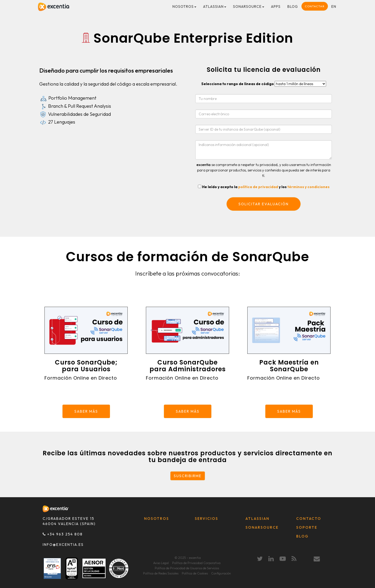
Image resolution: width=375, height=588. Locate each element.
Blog (293, 7)
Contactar (315, 6)
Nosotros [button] (184, 7)
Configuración (221, 573)
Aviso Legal (161, 563)
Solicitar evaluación (264, 204)
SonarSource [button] (249, 7)
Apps (276, 7)
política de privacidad (258, 187)
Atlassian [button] (215, 7)
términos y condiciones (308, 187)
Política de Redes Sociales (161, 573)
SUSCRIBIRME (188, 476)
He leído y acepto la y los (266, 187)
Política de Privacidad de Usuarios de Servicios (187, 568)
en (334, 7)
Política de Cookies (195, 573)
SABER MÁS (86, 411)
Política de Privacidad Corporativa (196, 563)
